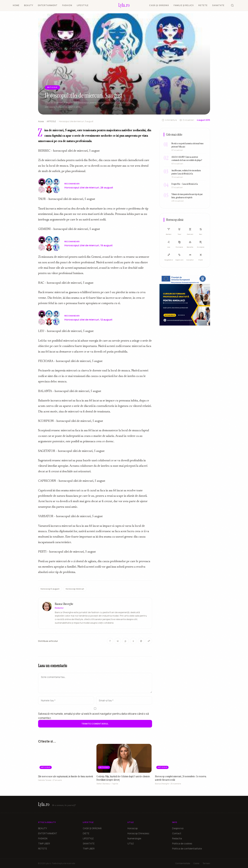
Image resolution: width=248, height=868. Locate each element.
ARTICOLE (51, 121)
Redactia (177, 838)
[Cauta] (232, 5)
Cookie (196, 863)
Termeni (206, 863)
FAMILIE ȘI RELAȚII (184, 5)
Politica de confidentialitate (187, 849)
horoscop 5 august (50, 589)
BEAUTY (29, 5)
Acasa (41, 121)
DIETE (86, 833)
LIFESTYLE (83, 5)
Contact (177, 833)
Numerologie (134, 838)
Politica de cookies (182, 844)
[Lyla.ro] (124, 5)
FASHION (67, 5)
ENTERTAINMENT (48, 5)
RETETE (203, 5)
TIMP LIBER (44, 844)
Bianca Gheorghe (64, 605)
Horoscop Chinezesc (138, 833)
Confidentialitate (183, 863)
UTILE (131, 844)
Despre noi (178, 828)
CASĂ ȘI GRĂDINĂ (159, 5)
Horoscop (133, 828)
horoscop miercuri (75, 589)
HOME (16, 5)
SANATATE (218, 5)
